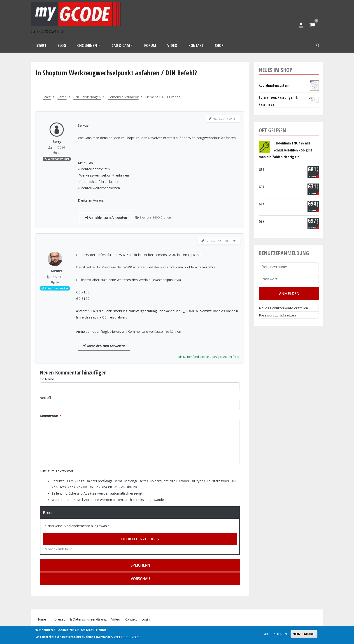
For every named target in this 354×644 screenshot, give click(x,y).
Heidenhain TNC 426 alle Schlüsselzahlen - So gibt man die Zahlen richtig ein (285, 150)
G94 (262, 204)
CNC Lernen (87, 45)
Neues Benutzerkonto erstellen (283, 308)
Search (318, 45)
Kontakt (196, 45)
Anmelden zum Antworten (106, 217)
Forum (150, 45)
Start (41, 45)
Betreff (45, 398)
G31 (262, 187)
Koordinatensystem (274, 85)
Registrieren (110, 331)
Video (172, 45)
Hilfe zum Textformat (57, 471)
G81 (262, 170)
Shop (219, 45)
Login (146, 619)
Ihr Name (47, 379)
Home (41, 619)
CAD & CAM (121, 45)
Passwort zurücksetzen (277, 315)
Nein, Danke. (304, 634)
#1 (235, 241)
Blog (62, 45)
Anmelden (84, 331)
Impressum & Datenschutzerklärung (79, 619)
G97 (262, 221)
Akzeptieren (276, 634)
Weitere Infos (127, 637)
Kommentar (49, 416)
